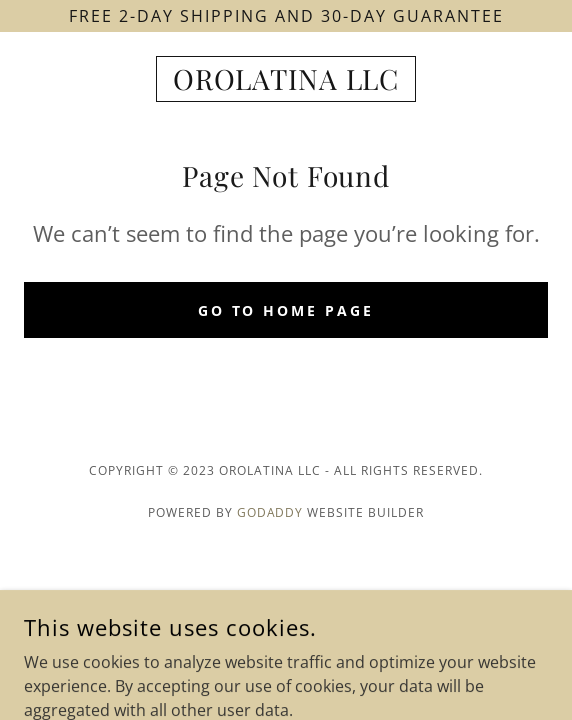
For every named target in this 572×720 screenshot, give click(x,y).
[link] (286, 79)
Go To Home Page (286, 310)
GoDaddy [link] (270, 512)
